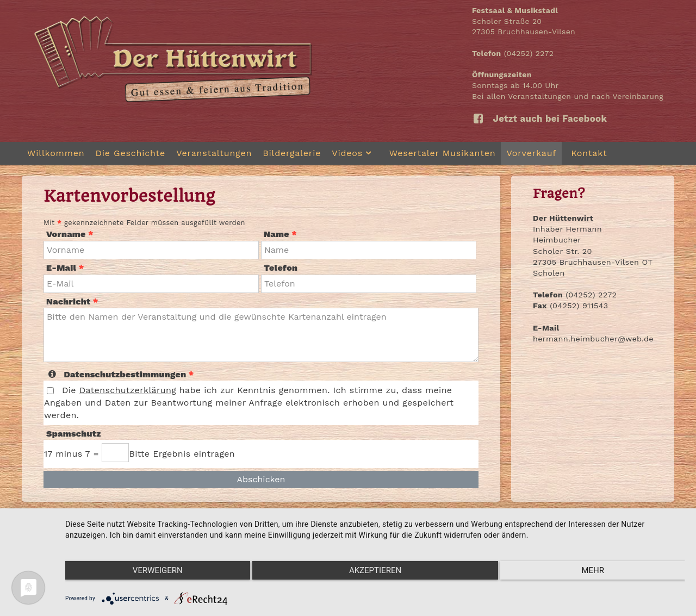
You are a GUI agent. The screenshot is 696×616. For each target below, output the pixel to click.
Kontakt (589, 153)
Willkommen (56, 153)
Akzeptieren (375, 570)
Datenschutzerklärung (128, 390)
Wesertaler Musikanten (443, 153)
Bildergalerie (292, 153)
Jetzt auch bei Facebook (539, 119)
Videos (355, 153)
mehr (593, 570)
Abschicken (261, 479)
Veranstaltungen (214, 153)
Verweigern (158, 570)
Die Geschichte (130, 153)
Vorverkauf (531, 153)
